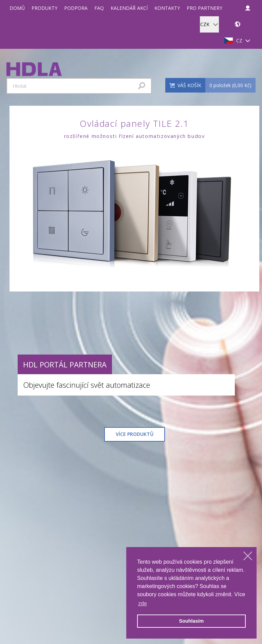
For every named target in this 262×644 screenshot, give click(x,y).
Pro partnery (204, 8)
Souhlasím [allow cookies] (192, 621)
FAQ (99, 8)
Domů (17, 8)
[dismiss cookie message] (248, 556)
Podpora (76, 8)
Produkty (44, 8)
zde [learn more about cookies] (143, 603)
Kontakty (167, 8)
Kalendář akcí (129, 8)
